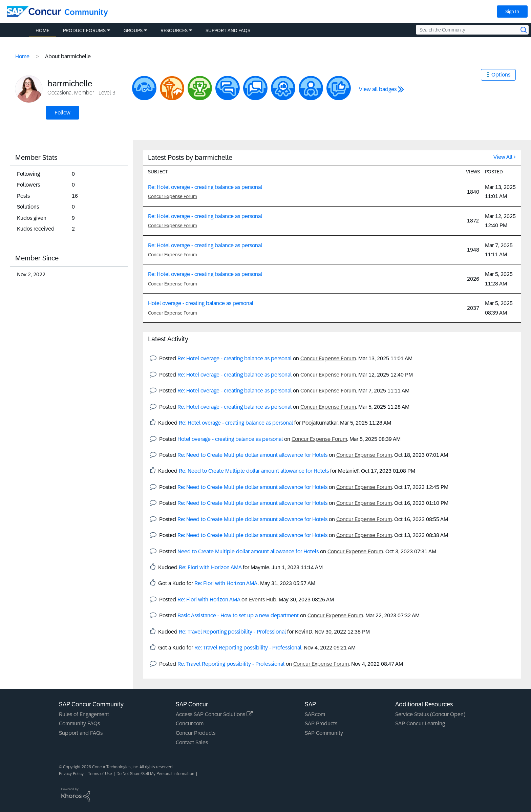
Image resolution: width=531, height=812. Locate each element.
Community (86, 12)
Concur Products (196, 733)
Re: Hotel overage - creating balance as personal (205, 187)
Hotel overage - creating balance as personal (201, 303)
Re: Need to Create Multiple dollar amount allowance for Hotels (252, 455)
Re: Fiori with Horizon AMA (210, 567)
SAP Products (321, 723)
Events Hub (263, 600)
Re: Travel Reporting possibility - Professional (232, 632)
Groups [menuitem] (133, 30)
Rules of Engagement (84, 714)
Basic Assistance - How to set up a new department (238, 615)
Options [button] (501, 75)
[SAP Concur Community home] (34, 12)
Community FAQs (79, 723)
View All (503, 157)
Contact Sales (192, 742)
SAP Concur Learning (420, 723)
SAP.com (315, 714)
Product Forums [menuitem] (84, 30)
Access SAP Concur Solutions (214, 714)
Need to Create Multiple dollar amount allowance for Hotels (248, 551)
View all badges (378, 89)
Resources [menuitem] (174, 30)
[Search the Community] (472, 30)
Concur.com (190, 723)
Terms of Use (100, 774)
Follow (62, 113)
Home (22, 56)
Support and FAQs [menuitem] (228, 30)
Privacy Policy (71, 774)
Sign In (512, 12)
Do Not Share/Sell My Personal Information (155, 774)
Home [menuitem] (43, 30)
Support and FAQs (81, 733)
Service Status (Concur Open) (430, 714)
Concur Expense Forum (173, 196)
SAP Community (324, 733)
